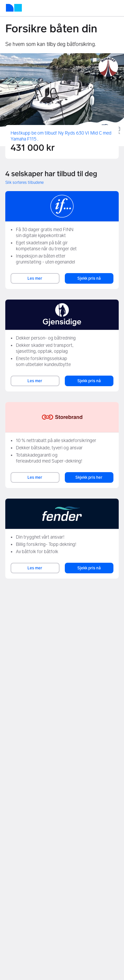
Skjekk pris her (89, 477)
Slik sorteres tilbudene (24, 183)
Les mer (35, 278)
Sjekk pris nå (89, 278)
